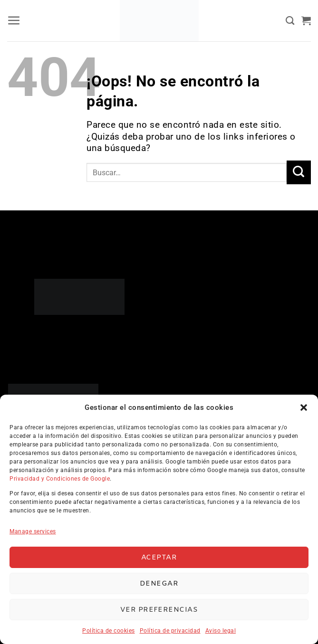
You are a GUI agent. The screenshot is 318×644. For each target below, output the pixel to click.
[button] (304, 407)
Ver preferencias (159, 610)
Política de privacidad (170, 631)
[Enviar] (299, 172)
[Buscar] (290, 21)
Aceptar (159, 558)
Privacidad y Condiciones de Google (60, 479)
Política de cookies (109, 631)
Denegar (159, 584)
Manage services (33, 531)
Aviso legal (221, 631)
